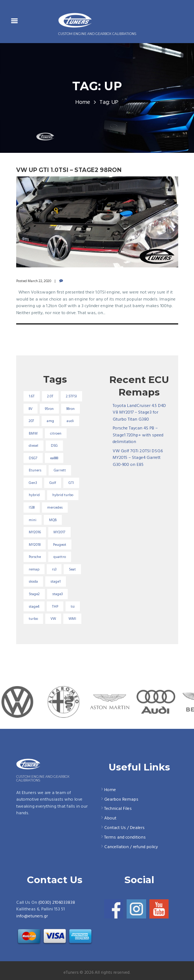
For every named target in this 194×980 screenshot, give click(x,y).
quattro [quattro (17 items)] (60, 557)
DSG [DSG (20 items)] (54, 446)
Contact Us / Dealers (124, 828)
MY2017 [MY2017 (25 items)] (59, 532)
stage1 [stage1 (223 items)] (56, 582)
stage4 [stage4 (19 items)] (34, 607)
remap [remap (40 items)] (34, 569)
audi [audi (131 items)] (70, 421)
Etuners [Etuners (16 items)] (35, 470)
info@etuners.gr (32, 916)
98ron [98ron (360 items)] (70, 409)
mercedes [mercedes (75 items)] (55, 507)
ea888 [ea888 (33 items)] (54, 458)
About (110, 818)
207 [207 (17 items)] (31, 421)
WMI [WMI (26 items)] (72, 619)
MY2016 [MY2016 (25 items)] (35, 532)
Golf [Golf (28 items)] (53, 483)
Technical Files (118, 809)
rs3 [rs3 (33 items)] (54, 569)
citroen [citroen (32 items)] (56, 433)
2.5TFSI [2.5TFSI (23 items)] (71, 396)
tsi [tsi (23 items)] (73, 607)
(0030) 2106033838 (57, 903)
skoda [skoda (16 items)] (33, 582)
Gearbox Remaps (121, 800)
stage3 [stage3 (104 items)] (57, 594)
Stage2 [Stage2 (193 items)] (34, 594)
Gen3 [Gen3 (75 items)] (33, 483)
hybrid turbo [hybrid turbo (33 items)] (63, 495)
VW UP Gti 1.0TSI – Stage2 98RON (69, 170)
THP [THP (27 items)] (55, 607)
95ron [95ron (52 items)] (49, 409)
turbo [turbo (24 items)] (33, 619)
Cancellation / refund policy (131, 847)
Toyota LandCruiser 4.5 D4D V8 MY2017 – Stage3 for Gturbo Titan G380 (139, 413)
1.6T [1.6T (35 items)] (32, 396)
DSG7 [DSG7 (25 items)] (33, 458)
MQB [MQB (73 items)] (53, 520)
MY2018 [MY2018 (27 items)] (35, 545)
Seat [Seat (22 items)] (72, 569)
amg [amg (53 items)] (50, 421)
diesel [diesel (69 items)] (33, 446)
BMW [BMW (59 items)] (33, 433)
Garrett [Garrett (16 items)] (60, 470)
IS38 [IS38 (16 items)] (32, 507)
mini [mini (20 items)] (33, 520)
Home (83, 103)
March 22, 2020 (39, 281)
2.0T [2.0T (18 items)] (50, 396)
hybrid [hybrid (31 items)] (34, 495)
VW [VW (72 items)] (53, 619)
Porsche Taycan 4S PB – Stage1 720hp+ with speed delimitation (138, 435)
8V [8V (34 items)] (31, 409)
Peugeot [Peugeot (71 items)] (60, 545)
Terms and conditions (125, 837)
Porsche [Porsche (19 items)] (35, 557)
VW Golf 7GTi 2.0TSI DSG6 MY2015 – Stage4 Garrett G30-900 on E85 (138, 458)
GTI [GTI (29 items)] (71, 483)
